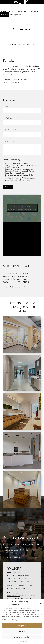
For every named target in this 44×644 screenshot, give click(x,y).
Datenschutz (19, 641)
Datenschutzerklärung (12, 82)
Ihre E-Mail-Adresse (11, 130)
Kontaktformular (14, 596)
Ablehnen (22, 631)
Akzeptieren (22, 626)
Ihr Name (7, 106)
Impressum (27, 641)
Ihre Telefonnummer (11, 118)
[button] (41, 603)
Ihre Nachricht (9, 142)
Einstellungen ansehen (22, 637)
